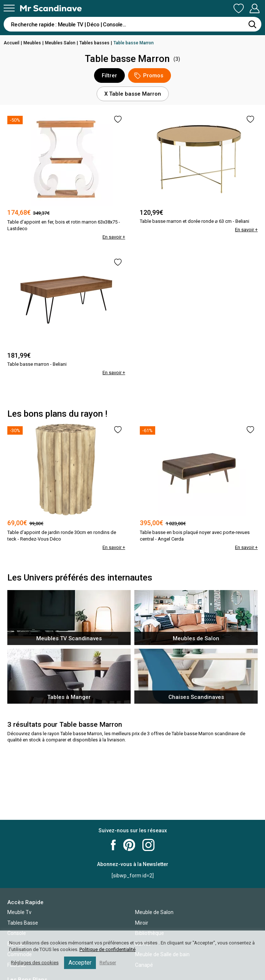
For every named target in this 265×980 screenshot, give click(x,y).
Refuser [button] (108, 963)
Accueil (12, 43)
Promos (149, 75)
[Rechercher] (252, 24)
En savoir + (114, 237)
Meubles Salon (60, 43)
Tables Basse (23, 923)
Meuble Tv (19, 912)
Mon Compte (254, 8)
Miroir (142, 923)
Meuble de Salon (154, 912)
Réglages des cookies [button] (35, 963)
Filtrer (109, 75)
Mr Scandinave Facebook (113, 845)
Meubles (32, 43)
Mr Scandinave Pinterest (129, 845)
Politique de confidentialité (107, 949)
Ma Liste (239, 8)
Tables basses (94, 43)
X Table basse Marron (133, 94)
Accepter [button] (80, 963)
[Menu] (9, 8)
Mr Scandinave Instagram (148, 845)
